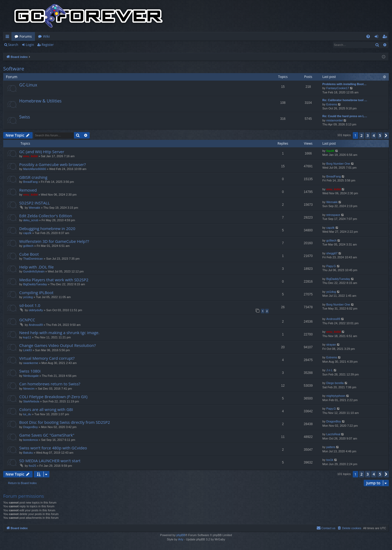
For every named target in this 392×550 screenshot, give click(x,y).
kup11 (27, 337)
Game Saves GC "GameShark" (47, 435)
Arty (181, 539)
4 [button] (374, 135)
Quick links (8, 37)
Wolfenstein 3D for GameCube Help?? (54, 241)
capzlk (27, 233)
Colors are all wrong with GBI (46, 409)
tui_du (27, 414)
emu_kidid (30, 156)
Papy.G (331, 266)
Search (13, 45)
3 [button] (368, 135)
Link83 (27, 350)
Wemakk (35, 208)
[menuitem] (368, 36)
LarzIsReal (333, 434)
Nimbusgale (31, 376)
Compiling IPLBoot (36, 292)
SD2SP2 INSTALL (35, 203)
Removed (28, 190)
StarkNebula (31, 401)
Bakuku (28, 453)
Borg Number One (338, 164)
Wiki (46, 36)
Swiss (25, 117)
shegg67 (332, 253)
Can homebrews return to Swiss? (50, 384)
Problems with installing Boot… (345, 84)
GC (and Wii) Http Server (42, 152)
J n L (330, 370)
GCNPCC (27, 320)
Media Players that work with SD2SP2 (54, 280)
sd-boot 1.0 (30, 305)
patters (331, 447)
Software (14, 69)
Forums (26, 36)
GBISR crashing (33, 177)
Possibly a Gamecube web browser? (52, 164)
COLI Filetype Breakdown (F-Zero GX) (53, 397)
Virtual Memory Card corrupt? (47, 358)
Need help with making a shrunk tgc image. (59, 333)
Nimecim (29, 389)
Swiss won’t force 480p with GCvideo (53, 448)
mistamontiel (335, 120)
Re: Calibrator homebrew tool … (345, 100)
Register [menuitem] (386, 37)
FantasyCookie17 (338, 88)
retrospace (333, 215)
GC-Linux (28, 85)
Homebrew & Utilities (40, 101)
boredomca (31, 440)
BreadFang (30, 182)
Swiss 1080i (30, 371)
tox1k (330, 460)
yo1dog (28, 297)
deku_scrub (31, 220)
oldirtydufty (36, 310)
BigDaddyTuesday (35, 284)
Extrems (332, 104)
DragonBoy (31, 427)
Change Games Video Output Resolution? (58, 345)
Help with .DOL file (36, 267)
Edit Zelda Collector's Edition (46, 216)
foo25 (33, 466)
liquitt (330, 151)
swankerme (31, 363)
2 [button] (362, 135)
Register (48, 45)
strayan (331, 345)
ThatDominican (33, 259)
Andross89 (36, 325)
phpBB (181, 535)
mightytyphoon (336, 396)
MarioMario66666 (35, 169)
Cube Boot (29, 254)
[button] (386, 136)
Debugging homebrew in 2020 (47, 228)
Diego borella (335, 383)
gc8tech (28, 246)
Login (30, 45)
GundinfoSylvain (34, 271)
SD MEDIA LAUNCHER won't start (50, 461)
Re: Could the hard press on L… (345, 116)
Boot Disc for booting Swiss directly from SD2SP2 (65, 422)
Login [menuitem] (377, 37)
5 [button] (380, 135)
